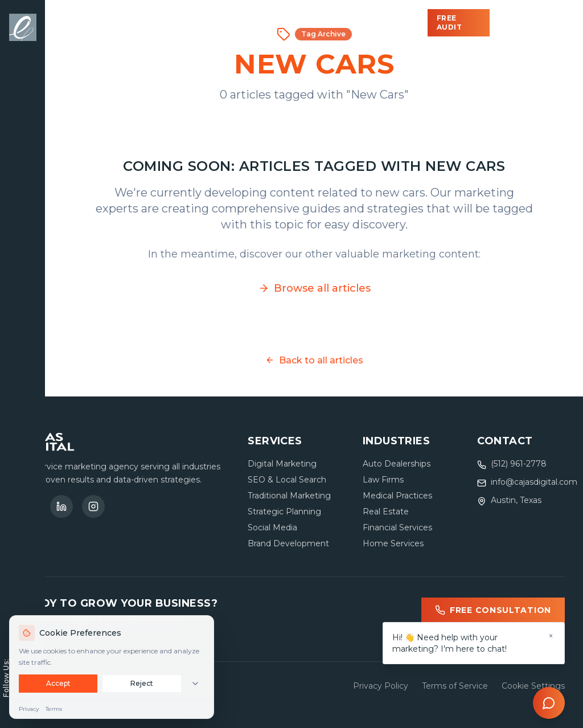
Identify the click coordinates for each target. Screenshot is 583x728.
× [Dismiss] (551, 636)
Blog (295, 23)
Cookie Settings (533, 686)
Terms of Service (455, 686)
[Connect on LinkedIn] (61, 506)
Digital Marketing (282, 464)
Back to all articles (314, 360)
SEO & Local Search (287, 480)
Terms (54, 709)
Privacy (29, 709)
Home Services (393, 543)
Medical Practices (397, 496)
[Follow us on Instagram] (93, 506)
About (344, 23)
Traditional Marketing (289, 496)
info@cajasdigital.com (534, 482)
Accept (58, 683)
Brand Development (288, 543)
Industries (230, 23)
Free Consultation (493, 610)
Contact (404, 23)
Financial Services (397, 527)
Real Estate (386, 512)
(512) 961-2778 (527, 23)
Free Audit (449, 23)
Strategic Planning (284, 512)
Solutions (144, 23)
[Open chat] (549, 703)
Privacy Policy (381, 686)
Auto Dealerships (397, 464)
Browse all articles (314, 288)
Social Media (272, 527)
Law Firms (383, 480)
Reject (142, 683)
